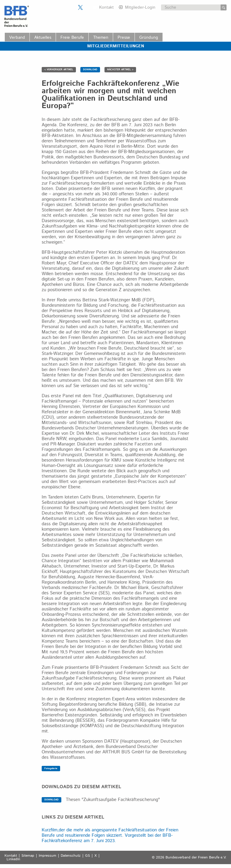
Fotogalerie (51, 768)
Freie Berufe (72, 38)
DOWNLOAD (90, 70)
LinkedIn (13, 859)
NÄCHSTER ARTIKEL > (120, 70)
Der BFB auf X (80, 7)
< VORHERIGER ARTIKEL (59, 70)
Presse (124, 38)
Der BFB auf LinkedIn (88, 7)
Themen (101, 38)
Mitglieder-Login (140, 7)
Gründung (149, 38)
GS (88, 856)
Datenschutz (71, 856)
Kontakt (106, 7)
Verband (17, 38)
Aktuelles (43, 38)
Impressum (47, 856)
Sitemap (28, 856)
